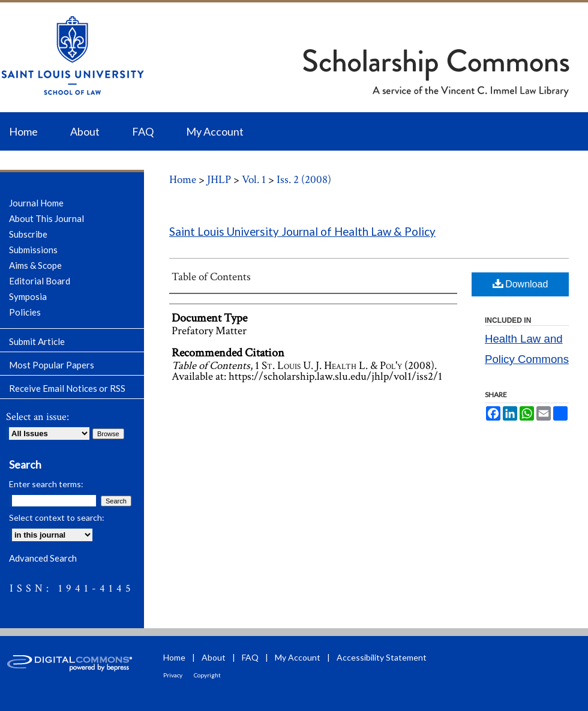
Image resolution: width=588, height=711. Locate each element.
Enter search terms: (46, 484)
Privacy (173, 675)
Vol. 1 (254, 180)
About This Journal (46, 218)
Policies (25, 312)
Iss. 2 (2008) (304, 180)
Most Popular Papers (52, 365)
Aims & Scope (35, 265)
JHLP (219, 180)
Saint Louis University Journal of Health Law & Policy (302, 232)
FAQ (250, 657)
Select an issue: (37, 417)
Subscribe (28, 234)
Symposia (28, 296)
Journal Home (36, 203)
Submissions (33, 250)
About (214, 657)
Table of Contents (211, 277)
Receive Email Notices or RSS (67, 388)
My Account (298, 657)
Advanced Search (43, 558)
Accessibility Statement (382, 657)
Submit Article (37, 341)
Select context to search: (57, 517)
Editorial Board (40, 281)
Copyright (207, 675)
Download (520, 283)
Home (183, 180)
